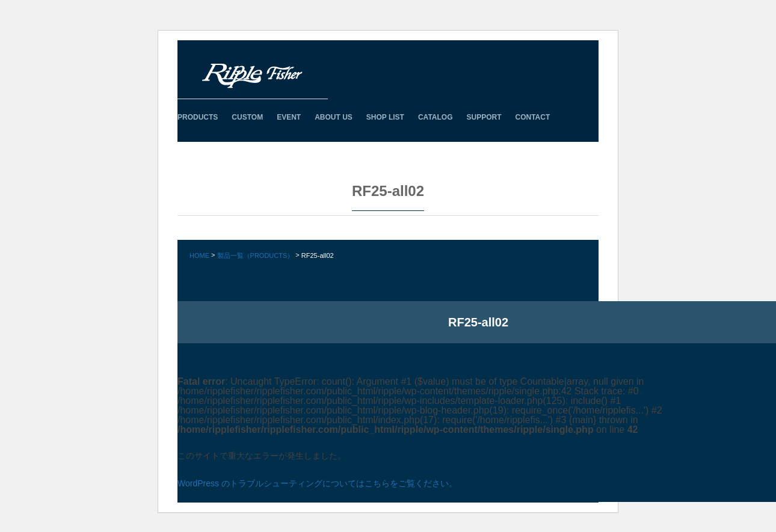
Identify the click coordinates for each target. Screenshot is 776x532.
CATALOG (436, 117)
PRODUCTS (198, 117)
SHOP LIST (385, 117)
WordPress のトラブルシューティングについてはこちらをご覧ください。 (317, 483)
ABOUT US (334, 117)
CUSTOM (247, 117)
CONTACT (533, 117)
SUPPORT (484, 117)
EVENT (289, 117)
